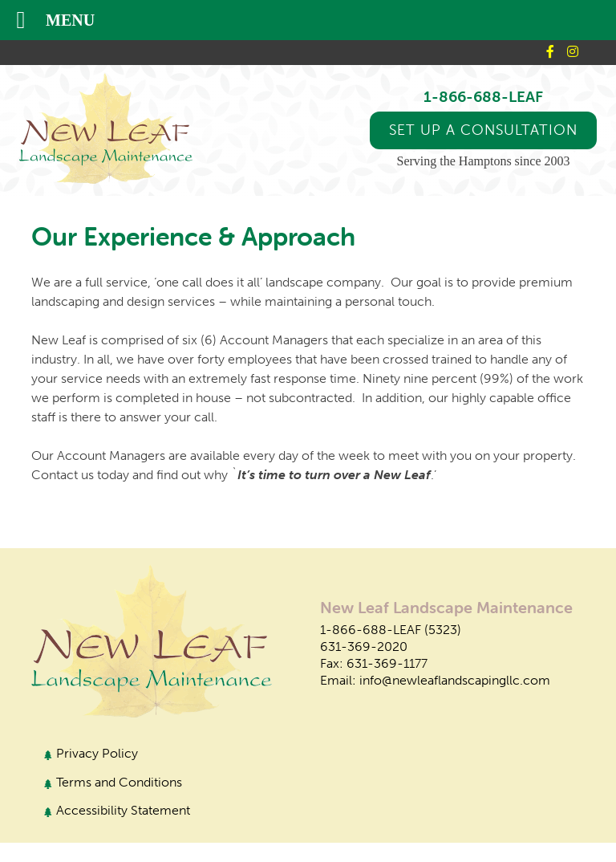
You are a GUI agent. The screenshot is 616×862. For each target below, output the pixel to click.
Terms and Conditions (119, 782)
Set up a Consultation (483, 130)
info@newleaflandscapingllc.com (455, 680)
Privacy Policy (97, 753)
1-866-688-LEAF (483, 97)
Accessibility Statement (123, 810)
